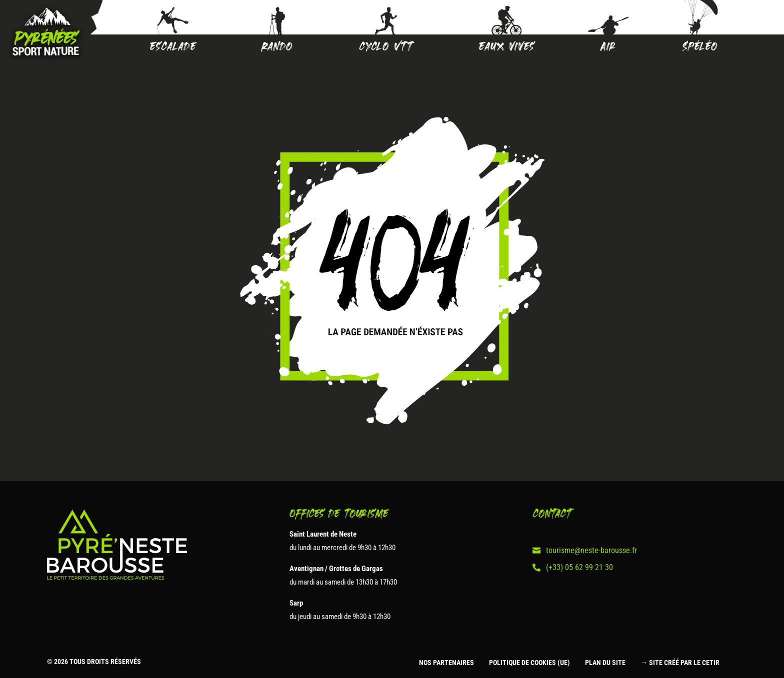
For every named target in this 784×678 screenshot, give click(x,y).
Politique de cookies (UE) (529, 663)
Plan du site (605, 663)
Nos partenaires (446, 663)
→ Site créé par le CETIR (680, 663)
